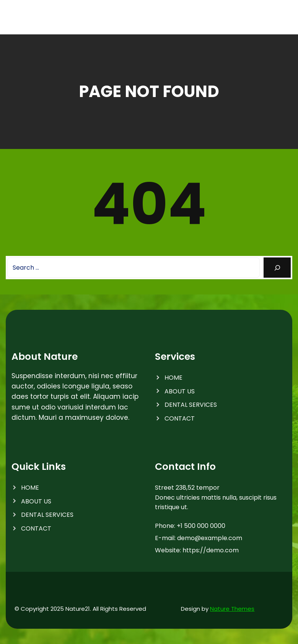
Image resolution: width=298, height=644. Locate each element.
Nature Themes (232, 609)
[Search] (277, 268)
